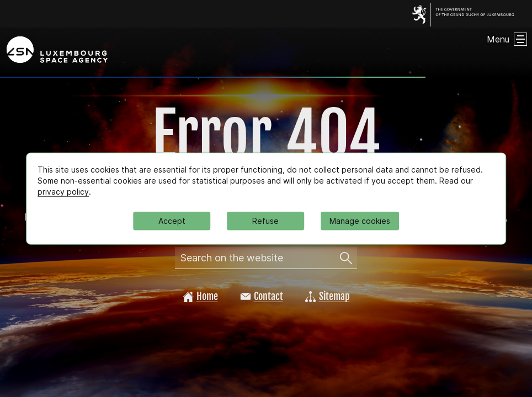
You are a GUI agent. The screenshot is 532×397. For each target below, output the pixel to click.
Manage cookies (360, 220)
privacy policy (63, 192)
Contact (262, 296)
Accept (172, 220)
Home (200, 296)
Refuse (265, 220)
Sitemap (328, 296)
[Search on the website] (346, 258)
